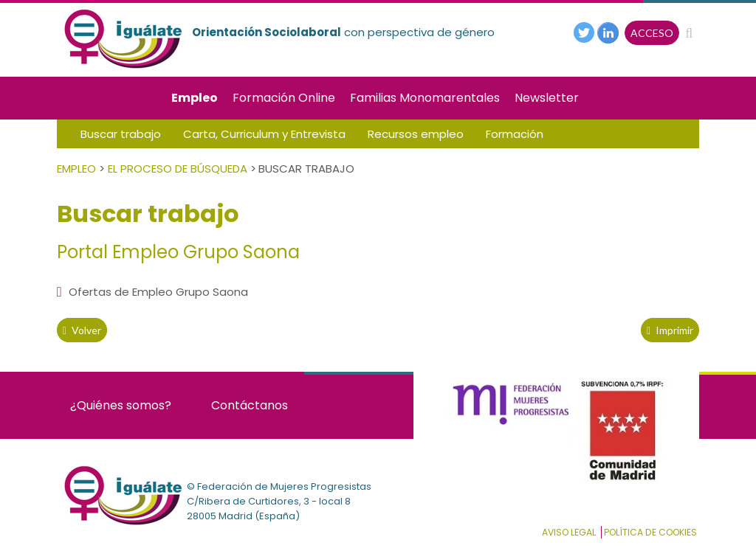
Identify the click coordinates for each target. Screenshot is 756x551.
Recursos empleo (416, 134)
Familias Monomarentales (425, 98)
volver (82, 330)
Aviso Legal (569, 532)
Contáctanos (250, 405)
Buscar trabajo (121, 134)
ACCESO (652, 33)
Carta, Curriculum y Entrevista (264, 134)
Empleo (195, 98)
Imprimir (670, 330)
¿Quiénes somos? (121, 405)
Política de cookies (650, 532)
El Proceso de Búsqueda (178, 169)
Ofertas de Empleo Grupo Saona (152, 292)
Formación (515, 134)
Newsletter (547, 98)
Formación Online (284, 98)
